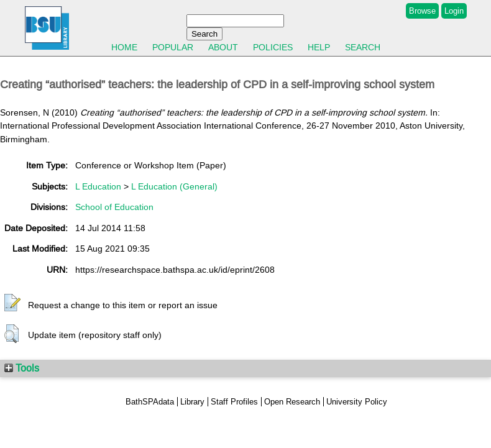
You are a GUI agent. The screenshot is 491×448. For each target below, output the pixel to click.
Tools (22, 368)
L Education (98, 186)
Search (363, 47)
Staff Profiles (234, 402)
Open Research (292, 402)
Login (454, 11)
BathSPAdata (150, 402)
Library (192, 402)
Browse (422, 11)
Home (124, 47)
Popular (173, 47)
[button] (12, 303)
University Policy (357, 402)
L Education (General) (174, 186)
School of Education (114, 207)
